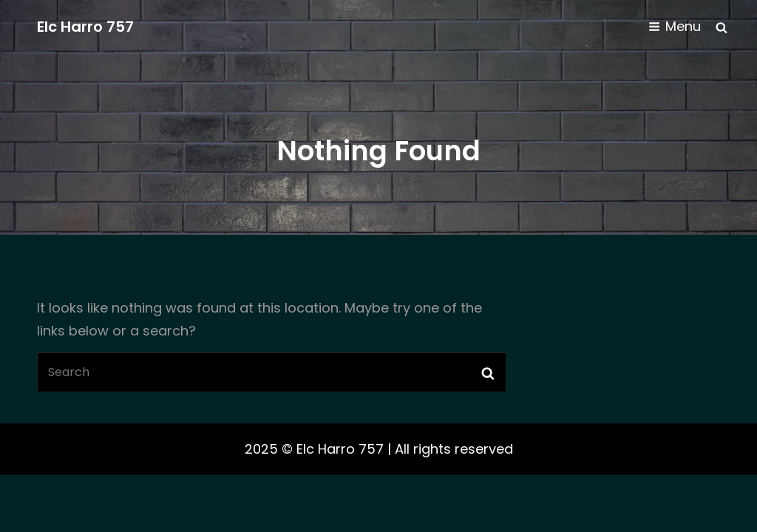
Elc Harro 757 (85, 27)
